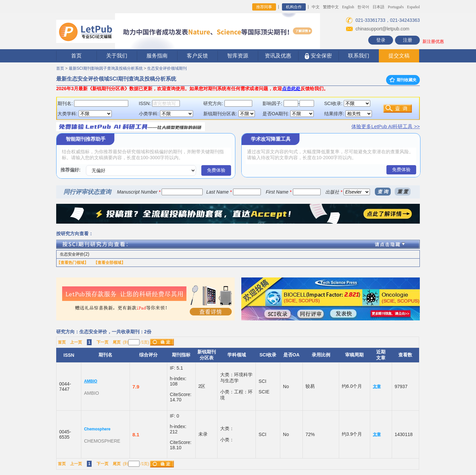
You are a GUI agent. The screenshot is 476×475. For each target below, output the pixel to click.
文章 (377, 386)
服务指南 (157, 56)
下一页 (102, 342)
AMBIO (91, 381)
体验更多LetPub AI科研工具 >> (386, 126)
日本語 (378, 7)
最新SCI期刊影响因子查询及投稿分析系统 (106, 68)
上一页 (76, 342)
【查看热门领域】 (72, 263)
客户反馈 (197, 56)
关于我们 (117, 56)
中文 (316, 7)
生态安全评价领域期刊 (167, 68)
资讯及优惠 (278, 56)
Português (396, 7)
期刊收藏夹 (403, 80)
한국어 (363, 7)
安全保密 (318, 56)
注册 (408, 40)
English (348, 7)
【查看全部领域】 (109, 263)
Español (413, 7)
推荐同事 (264, 7)
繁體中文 (331, 7)
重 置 (403, 192)
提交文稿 (399, 56)
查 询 (383, 192)
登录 (381, 40)
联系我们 (359, 56)
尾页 (117, 342)
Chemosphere (97, 429)
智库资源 (238, 56)
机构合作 (294, 7)
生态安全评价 (72, 254)
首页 (76, 56)
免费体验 (216, 170)
